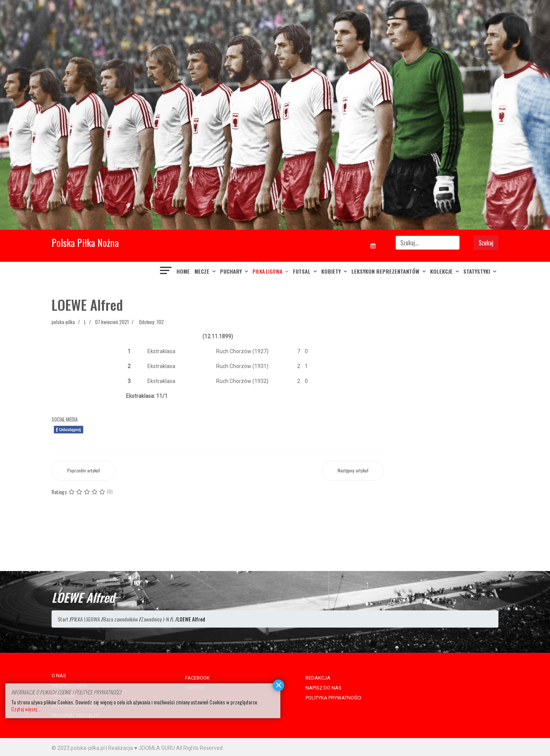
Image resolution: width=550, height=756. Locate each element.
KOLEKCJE (441, 271)
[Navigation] (166, 271)
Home (183, 271)
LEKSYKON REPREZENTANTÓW (385, 271)
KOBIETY (331, 271)
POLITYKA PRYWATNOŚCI (333, 698)
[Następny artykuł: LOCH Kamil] (353, 471)
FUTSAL (302, 271)
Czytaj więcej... (26, 709)
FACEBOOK (197, 678)
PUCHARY (231, 271)
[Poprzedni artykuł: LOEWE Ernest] (83, 471)
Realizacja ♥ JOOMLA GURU (142, 748)
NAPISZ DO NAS (324, 688)
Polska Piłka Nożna (85, 243)
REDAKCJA (318, 678)
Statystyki (477, 271)
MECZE (202, 271)
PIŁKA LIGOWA (267, 271)
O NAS (59, 676)
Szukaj (486, 243)
